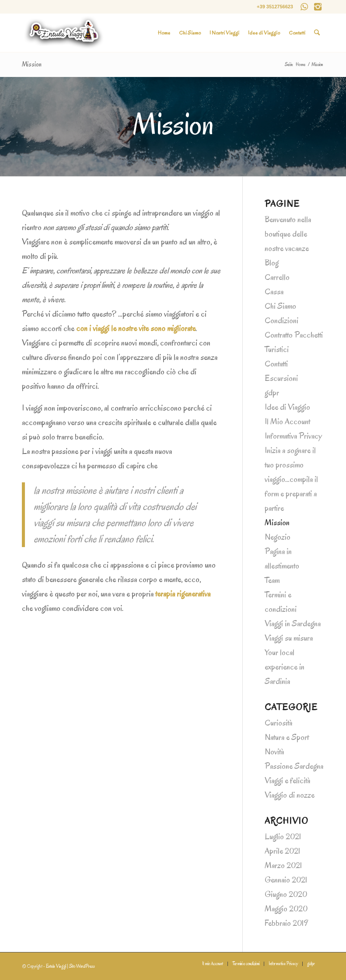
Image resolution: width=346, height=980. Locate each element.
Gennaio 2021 (286, 880)
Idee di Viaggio (287, 407)
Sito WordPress (82, 966)
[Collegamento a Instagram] (318, 7)
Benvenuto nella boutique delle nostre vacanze (288, 234)
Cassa (274, 292)
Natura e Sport (287, 737)
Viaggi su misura (289, 638)
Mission (32, 64)
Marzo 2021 (283, 865)
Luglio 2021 (283, 837)
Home (301, 65)
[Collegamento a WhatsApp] (304, 7)
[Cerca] (317, 33)
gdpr (272, 393)
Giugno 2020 (286, 894)
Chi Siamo (280, 306)
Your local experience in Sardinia (285, 667)
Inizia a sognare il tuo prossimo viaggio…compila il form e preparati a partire (291, 479)
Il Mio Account (287, 422)
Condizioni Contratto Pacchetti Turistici (294, 335)
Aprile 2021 (282, 851)
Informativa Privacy (293, 436)
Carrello (277, 277)
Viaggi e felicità (287, 781)
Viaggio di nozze (290, 795)
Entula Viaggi (56, 966)
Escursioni (281, 378)
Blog (272, 263)
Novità (274, 752)
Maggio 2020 (286, 909)
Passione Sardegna (294, 766)
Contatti (276, 364)
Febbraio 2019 (286, 923)
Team (272, 580)
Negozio (278, 537)
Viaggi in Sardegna (293, 624)
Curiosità (278, 723)
